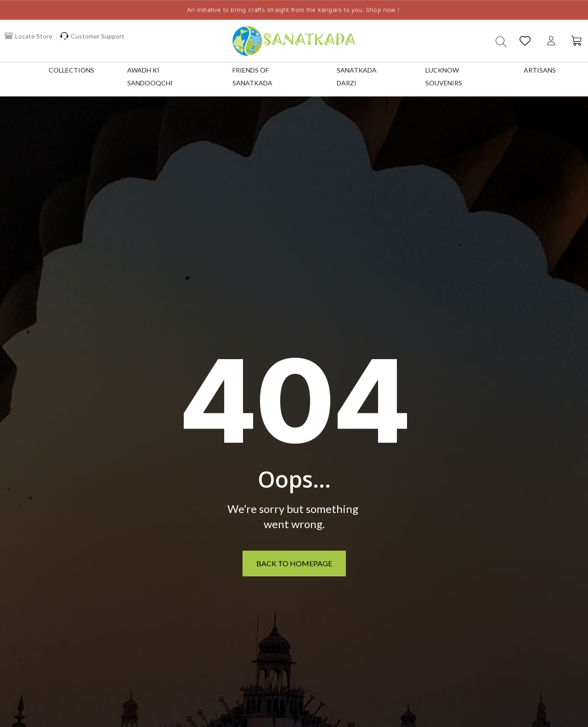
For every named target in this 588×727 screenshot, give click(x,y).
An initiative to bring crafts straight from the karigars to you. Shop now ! (293, 10)
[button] (500, 42)
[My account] (550, 41)
